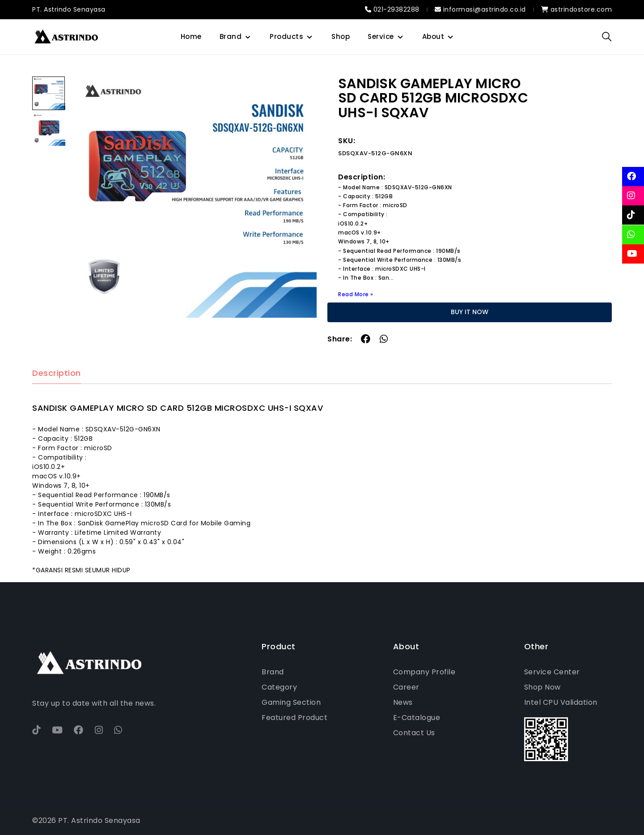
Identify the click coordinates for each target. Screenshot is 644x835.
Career (406, 687)
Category (279, 687)
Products (286, 36)
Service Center (552, 672)
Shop (341, 36)
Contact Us (414, 733)
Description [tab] (57, 373)
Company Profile (424, 672)
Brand (231, 36)
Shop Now (542, 687)
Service (381, 36)
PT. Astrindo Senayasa (69, 9)
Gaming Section (291, 702)
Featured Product (294, 718)
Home (191, 36)
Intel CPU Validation (561, 702)
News (403, 702)
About (433, 36)
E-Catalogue (417, 718)
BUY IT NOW (470, 312)
